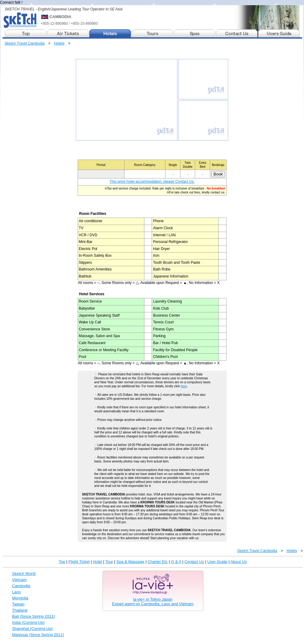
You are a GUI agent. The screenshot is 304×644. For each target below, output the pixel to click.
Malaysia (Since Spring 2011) (38, 635)
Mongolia (20, 598)
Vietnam (19, 580)
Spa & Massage (130, 562)
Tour (109, 562)
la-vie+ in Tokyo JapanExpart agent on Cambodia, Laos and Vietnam (153, 602)
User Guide (217, 562)
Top (62, 562)
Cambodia (21, 586)
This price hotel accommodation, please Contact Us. (152, 182)
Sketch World (24, 574)
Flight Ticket (79, 562)
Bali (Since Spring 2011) (34, 616)
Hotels (59, 43)
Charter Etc (158, 562)
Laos (17, 592)
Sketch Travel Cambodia (25, 43)
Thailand (20, 610)
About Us (238, 562)
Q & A (176, 562)
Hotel (98, 562)
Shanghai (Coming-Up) (33, 629)
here (184, 386)
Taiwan (18, 604)
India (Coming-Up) (28, 622)
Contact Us (194, 562)
